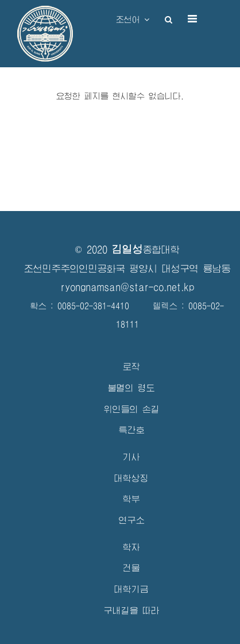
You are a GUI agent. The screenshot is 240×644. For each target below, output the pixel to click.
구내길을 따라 (132, 610)
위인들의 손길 (132, 409)
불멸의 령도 (131, 388)
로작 (131, 367)
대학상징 (131, 478)
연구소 (132, 520)
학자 (131, 547)
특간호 (132, 430)
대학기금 (131, 589)
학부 (131, 499)
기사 (131, 457)
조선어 (133, 20)
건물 (131, 568)
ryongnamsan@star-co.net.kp (127, 287)
